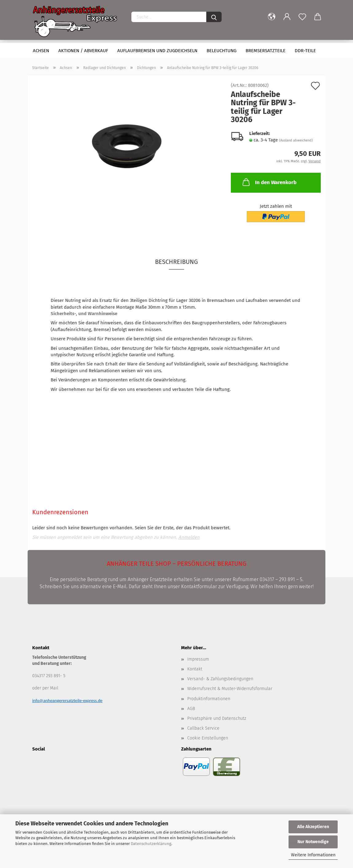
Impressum (198, 659)
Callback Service (203, 728)
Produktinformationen (209, 699)
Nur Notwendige (313, 842)
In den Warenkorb (269, 182)
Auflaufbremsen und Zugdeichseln (157, 51)
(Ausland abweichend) (296, 140)
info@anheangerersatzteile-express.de (67, 700)
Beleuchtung (221, 51)
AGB (191, 709)
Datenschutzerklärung (151, 844)
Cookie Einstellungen (208, 738)
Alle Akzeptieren (313, 827)
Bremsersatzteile (266, 51)
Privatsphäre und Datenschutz (217, 718)
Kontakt (195, 669)
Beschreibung (177, 262)
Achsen (41, 51)
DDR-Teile (305, 51)
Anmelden (189, 537)
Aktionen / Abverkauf (83, 51)
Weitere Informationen (313, 855)
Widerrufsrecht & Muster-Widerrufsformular (230, 689)
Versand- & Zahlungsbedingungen (220, 679)
